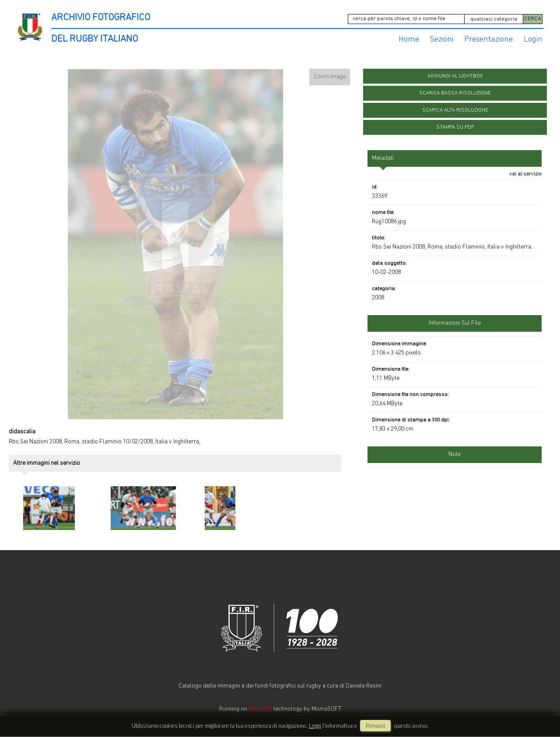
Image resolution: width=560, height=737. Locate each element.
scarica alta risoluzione (455, 108)
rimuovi (375, 726)
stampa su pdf (455, 125)
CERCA (533, 18)
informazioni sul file (455, 321)
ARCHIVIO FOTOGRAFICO (101, 18)
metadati (383, 156)
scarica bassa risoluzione (455, 91)
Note (455, 452)
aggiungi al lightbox (455, 74)
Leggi (315, 726)
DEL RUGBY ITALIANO (94, 37)
